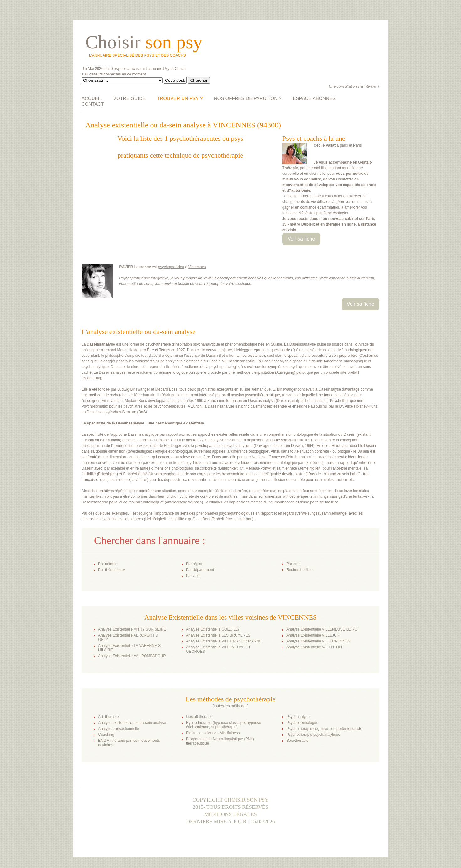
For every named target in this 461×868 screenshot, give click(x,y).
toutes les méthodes (230, 706)
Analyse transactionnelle (119, 729)
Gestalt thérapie (199, 717)
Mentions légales (230, 814)
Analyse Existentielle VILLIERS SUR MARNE (224, 641)
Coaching (106, 735)
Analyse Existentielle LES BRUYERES (218, 635)
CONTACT (93, 104)
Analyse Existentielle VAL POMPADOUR (132, 656)
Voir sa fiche (301, 239)
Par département (200, 570)
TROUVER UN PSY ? (180, 98)
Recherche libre (299, 570)
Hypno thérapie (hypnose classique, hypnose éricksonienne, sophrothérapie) (223, 725)
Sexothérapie (297, 741)
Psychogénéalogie (302, 723)
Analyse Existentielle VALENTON (314, 647)
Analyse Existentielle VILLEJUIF (313, 635)
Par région (195, 564)
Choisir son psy (246, 800)
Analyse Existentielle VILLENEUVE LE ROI (322, 629)
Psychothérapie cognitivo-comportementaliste (324, 729)
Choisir (144, 42)
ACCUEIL (92, 98)
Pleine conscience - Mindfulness (213, 733)
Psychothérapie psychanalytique (313, 735)
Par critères (108, 564)
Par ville (193, 576)
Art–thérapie (108, 717)
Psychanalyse (298, 717)
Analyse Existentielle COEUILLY (213, 629)
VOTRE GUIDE (129, 98)
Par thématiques (112, 570)
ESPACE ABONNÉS (314, 98)
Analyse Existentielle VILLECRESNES (318, 641)
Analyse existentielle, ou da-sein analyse (132, 723)
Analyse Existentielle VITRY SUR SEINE (132, 629)
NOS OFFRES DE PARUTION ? (248, 98)
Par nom (293, 564)
